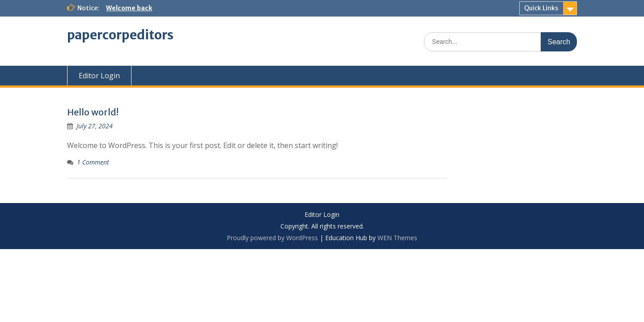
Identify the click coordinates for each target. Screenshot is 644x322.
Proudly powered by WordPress (272, 238)
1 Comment (93, 162)
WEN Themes (397, 238)
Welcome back (129, 8)
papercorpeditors (120, 35)
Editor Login (99, 76)
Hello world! (93, 112)
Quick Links (541, 8)
